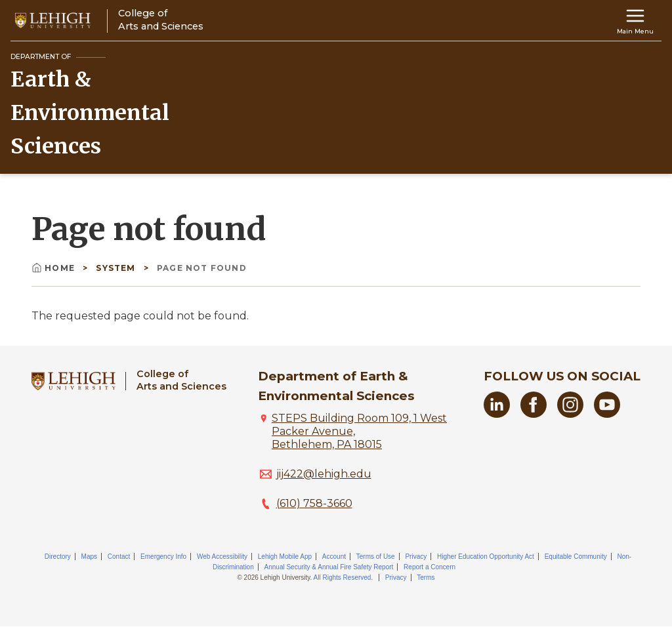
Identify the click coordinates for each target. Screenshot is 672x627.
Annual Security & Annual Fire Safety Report (329, 567)
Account (334, 556)
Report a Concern (430, 567)
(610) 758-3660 (314, 503)
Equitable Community (576, 556)
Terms (426, 577)
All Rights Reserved (343, 577)
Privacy (416, 556)
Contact (119, 556)
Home (54, 268)
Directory (58, 556)
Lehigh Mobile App (285, 556)
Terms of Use (376, 556)
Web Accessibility (222, 556)
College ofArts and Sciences (181, 380)
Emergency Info (163, 556)
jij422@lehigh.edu (324, 474)
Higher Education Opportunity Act (486, 556)
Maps (89, 556)
